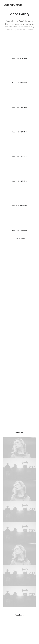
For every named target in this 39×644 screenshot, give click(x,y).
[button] (19, 47)
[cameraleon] (13, 4)
